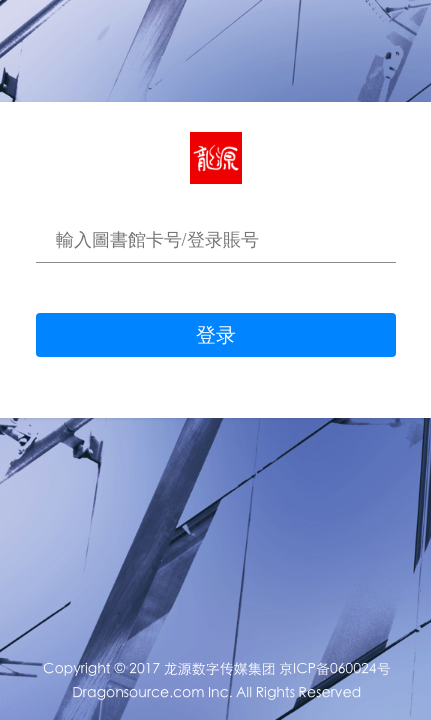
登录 (216, 335)
